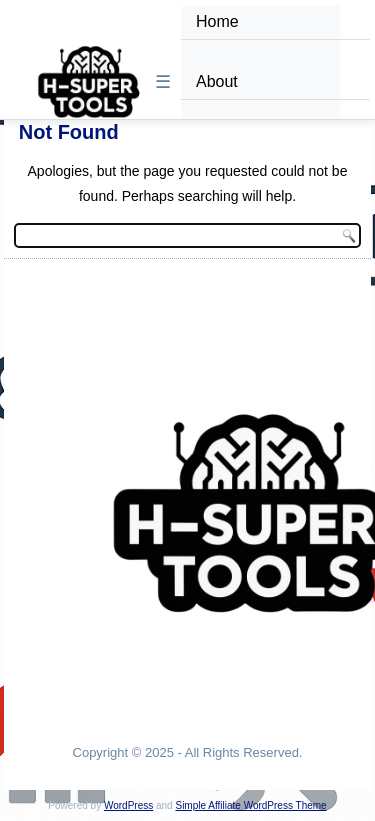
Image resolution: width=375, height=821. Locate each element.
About (217, 81)
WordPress (128, 805)
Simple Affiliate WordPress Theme (250, 805)
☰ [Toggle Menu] (163, 82)
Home (217, 21)
